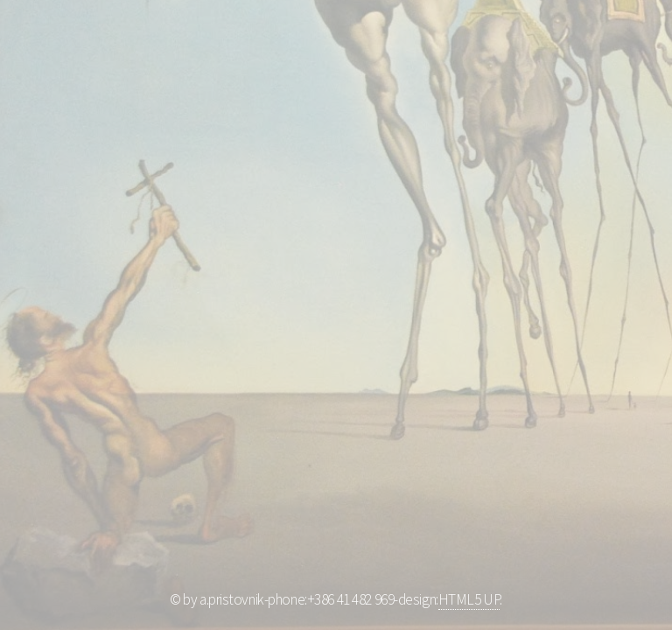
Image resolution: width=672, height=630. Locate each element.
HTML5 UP (469, 599)
